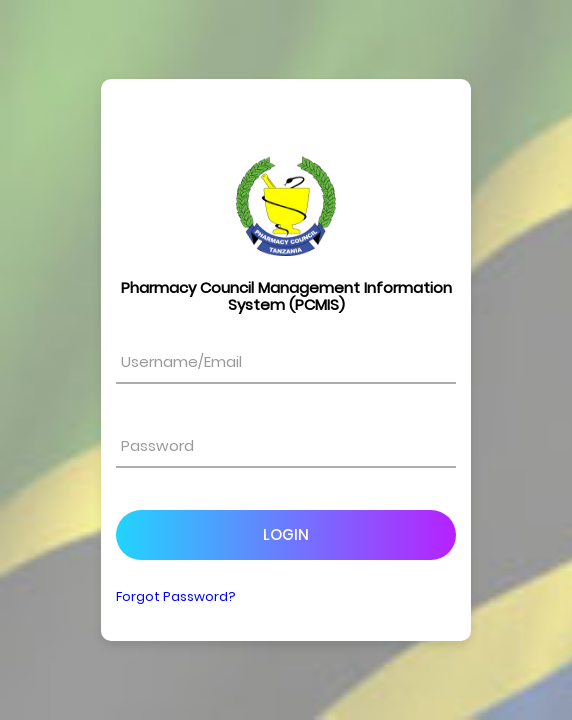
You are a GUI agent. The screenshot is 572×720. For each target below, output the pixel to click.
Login (286, 534)
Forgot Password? (176, 596)
